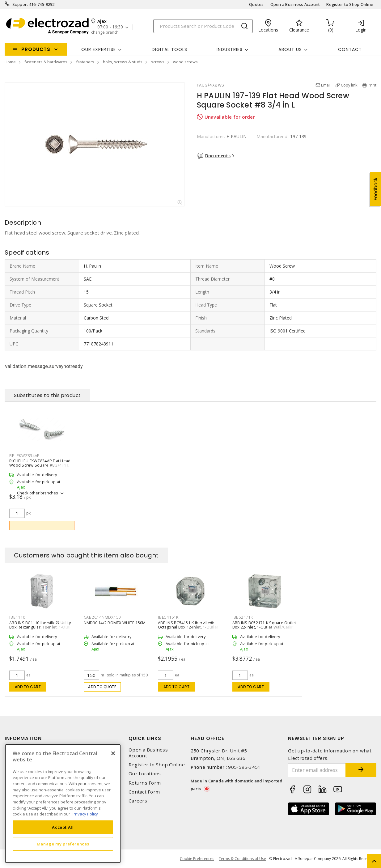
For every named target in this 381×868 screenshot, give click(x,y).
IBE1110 (17, 617)
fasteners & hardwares (46, 62)
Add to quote (102, 687)
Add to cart (28, 687)
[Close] (113, 753)
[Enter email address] (317, 770)
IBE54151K (168, 617)
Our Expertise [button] (99, 49)
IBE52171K (243, 617)
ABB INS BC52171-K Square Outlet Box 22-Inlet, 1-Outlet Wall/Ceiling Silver (264, 627)
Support (20, 4)
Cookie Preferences (197, 859)
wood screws (185, 62)
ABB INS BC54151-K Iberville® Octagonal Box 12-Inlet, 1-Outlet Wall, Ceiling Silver (188, 627)
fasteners (85, 62)
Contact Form (144, 792)
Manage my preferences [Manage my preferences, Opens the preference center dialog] (63, 844)
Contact (350, 49)
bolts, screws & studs (123, 62)
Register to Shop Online (350, 4)
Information (23, 738)
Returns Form (145, 783)
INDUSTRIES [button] (230, 49)
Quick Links (145, 738)
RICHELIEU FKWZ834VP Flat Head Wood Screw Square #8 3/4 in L (40, 463)
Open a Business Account (295, 4)
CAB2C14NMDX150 (102, 617)
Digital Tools (169, 49)
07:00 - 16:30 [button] (110, 27)
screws (158, 62)
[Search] (203, 26)
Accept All (63, 827)
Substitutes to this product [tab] (47, 395)
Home (10, 62)
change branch (105, 32)
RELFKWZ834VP (25, 455)
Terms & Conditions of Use (242, 859)
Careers (138, 801)
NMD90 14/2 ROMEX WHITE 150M (115, 622)
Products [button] (36, 49)
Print (372, 85)
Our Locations (145, 774)
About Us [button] (290, 49)
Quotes (256, 4)
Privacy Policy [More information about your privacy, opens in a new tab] (85, 814)
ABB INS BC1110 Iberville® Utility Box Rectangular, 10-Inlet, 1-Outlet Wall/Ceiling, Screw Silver (42, 627)
